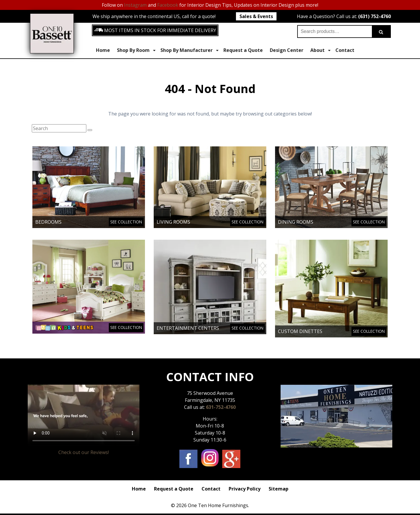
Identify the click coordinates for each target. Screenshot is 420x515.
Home (103, 50)
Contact (345, 50)
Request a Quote (243, 50)
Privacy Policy (245, 489)
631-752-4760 (221, 407)
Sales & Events (256, 16)
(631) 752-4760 (374, 16)
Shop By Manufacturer (189, 50)
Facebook (168, 5)
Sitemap (279, 489)
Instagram (135, 5)
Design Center (287, 50)
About (320, 50)
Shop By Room (136, 50)
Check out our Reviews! (84, 452)
